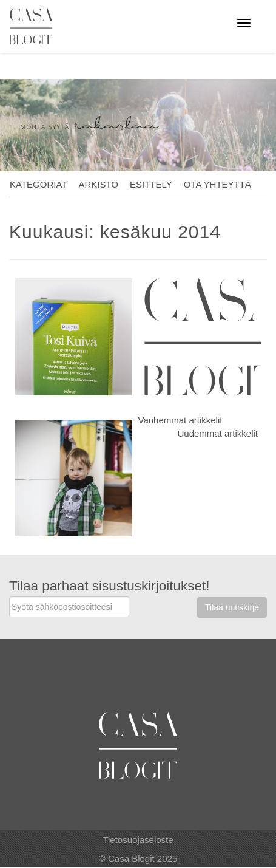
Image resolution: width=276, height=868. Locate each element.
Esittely (151, 184)
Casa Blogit (34, 26)
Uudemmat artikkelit (217, 433)
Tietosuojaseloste (138, 840)
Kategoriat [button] (38, 184)
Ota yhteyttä (217, 184)
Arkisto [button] (98, 184)
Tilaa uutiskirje (232, 607)
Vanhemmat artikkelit (180, 420)
